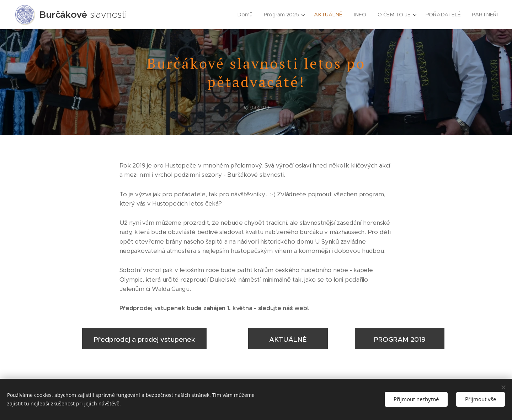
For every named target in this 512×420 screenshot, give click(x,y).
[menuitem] (246, 15)
